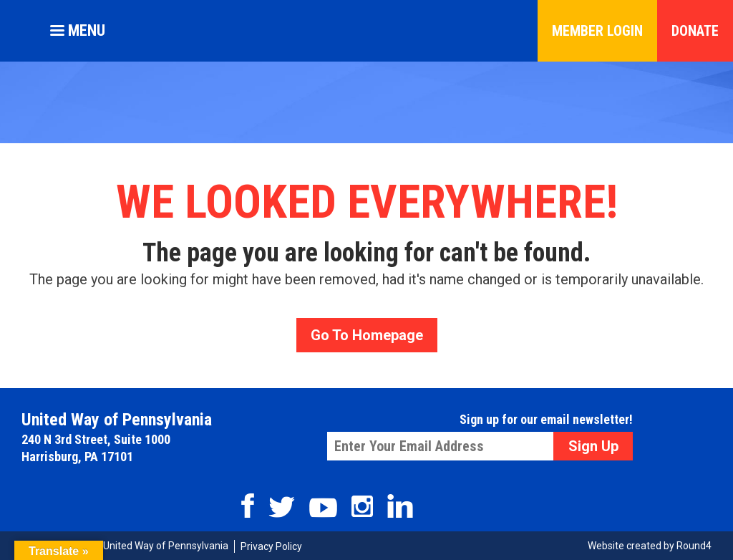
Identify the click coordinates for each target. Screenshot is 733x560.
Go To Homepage (367, 335)
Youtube (323, 508)
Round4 (694, 546)
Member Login (597, 31)
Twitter (282, 507)
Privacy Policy (271, 546)
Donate (695, 31)
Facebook (248, 506)
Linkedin (400, 506)
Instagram (362, 506)
